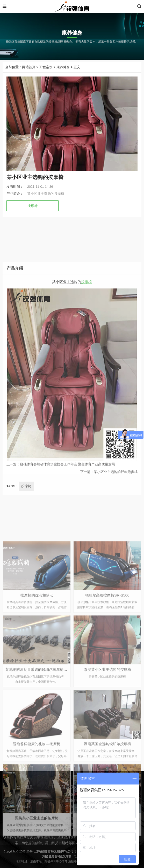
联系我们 (25, 820)
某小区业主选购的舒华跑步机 (116, 477)
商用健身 (72, 814)
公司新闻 (25, 814)
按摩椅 (33, 206)
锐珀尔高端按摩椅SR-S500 (107, 708)
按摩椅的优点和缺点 (37, 708)
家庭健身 (72, 808)
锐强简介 (25, 808)
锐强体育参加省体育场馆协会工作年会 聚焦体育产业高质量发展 (68, 469)
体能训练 (72, 820)
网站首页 (29, 67)
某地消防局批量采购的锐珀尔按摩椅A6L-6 (39, 782)
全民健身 (72, 826)
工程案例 (46, 67)
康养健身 (63, 67)
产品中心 (25, 826)
